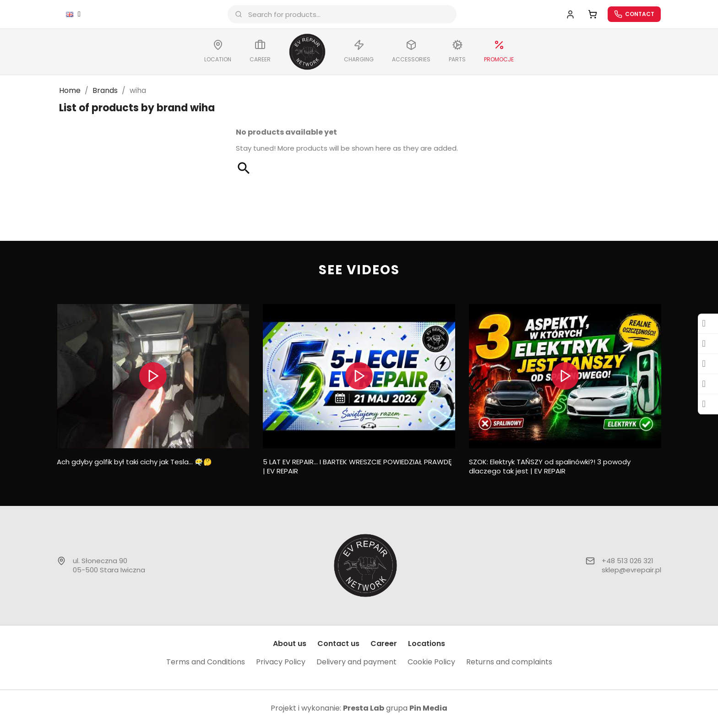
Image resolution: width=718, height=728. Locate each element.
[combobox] (345, 15)
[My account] (566, 15)
